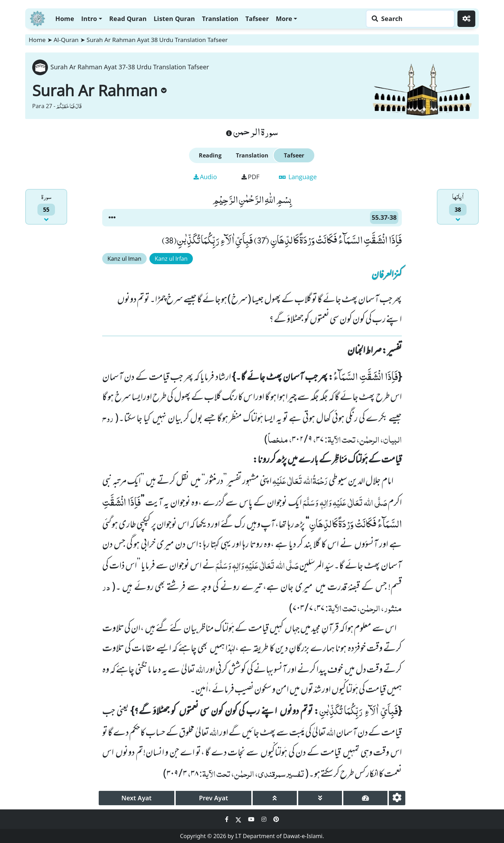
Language (298, 177)
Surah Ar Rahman (99, 90)
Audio (205, 177)
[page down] (320, 798)
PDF (250, 177)
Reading (210, 155)
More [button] (284, 19)
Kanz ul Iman (124, 259)
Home (65, 19)
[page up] (275, 798)
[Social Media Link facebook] (227, 819)
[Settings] (466, 19)
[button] (112, 218)
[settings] (397, 798)
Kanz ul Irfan (171, 259)
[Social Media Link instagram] (265, 819)
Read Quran (128, 19)
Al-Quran (66, 40)
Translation (220, 19)
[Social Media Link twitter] (239, 819)
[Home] (37, 18)
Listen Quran (174, 19)
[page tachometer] (365, 798)
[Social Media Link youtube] (252, 819)
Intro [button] (89, 19)
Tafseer (257, 19)
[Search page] (408, 19)
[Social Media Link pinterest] (276, 819)
